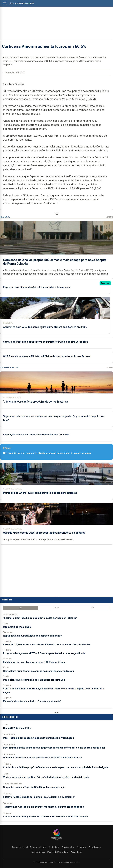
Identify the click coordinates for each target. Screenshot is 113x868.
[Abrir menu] (4, 3)
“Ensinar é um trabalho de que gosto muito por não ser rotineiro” (40, 618)
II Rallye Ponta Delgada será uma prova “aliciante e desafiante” (39, 797)
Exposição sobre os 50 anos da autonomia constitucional (36, 435)
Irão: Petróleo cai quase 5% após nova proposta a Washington (38, 738)
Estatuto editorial (38, 847)
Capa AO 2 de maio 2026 (17, 627)
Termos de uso (38, 852)
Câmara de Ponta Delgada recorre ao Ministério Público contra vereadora (45, 342)
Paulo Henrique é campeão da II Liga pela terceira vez (34, 680)
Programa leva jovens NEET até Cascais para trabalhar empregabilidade (44, 653)
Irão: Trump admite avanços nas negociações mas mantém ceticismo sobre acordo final (54, 748)
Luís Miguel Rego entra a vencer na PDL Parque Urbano (35, 662)
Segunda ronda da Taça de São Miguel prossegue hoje (34, 787)
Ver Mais (110, 217)
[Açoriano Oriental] (56, 840)
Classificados (68, 847)
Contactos (81, 847)
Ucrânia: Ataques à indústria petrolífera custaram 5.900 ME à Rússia (42, 757)
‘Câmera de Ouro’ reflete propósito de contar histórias (35, 402)
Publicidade (54, 847)
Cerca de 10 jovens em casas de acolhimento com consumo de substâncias (47, 644)
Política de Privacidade (58, 852)
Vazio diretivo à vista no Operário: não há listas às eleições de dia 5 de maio (46, 777)
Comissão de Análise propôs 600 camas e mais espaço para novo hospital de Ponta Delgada (56, 767)
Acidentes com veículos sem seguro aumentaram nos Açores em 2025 (45, 327)
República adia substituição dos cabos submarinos (32, 636)
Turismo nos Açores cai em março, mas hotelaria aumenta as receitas (43, 807)
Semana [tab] (56, 608)
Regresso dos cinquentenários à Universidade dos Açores (36, 287)
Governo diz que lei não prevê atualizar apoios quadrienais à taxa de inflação (47, 453)
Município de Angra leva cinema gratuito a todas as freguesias (40, 493)
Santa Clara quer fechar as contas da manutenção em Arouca (38, 671)
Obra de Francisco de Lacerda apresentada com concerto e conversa (44, 533)
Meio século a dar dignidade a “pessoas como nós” (32, 701)
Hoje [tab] (21, 608)
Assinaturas (76, 852)
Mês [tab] (92, 608)
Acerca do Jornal (20, 847)
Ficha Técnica (95, 847)
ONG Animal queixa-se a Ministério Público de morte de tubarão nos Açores (47, 356)
